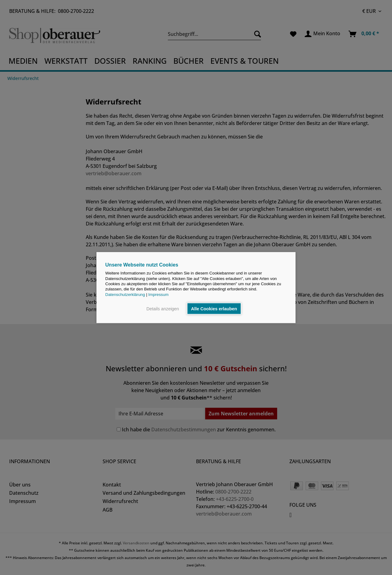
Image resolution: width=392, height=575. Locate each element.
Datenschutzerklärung (125, 294)
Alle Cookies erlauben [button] (214, 308)
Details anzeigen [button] (163, 308)
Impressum (158, 294)
